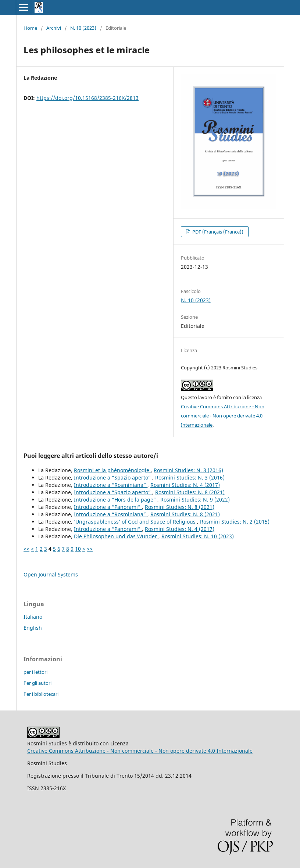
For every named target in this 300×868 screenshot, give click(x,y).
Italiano (33, 617)
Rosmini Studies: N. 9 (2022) (195, 500)
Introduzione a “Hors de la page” (116, 500)
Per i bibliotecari (41, 694)
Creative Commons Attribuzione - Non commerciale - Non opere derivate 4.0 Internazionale (223, 416)
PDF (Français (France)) (217, 232)
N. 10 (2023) (83, 28)
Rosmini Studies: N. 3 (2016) (188, 470)
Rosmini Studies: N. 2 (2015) (235, 522)
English (33, 628)
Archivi (54, 28)
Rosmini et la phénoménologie (112, 470)
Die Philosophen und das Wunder (116, 536)
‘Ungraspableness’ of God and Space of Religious (135, 522)
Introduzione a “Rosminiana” (111, 485)
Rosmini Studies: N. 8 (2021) (190, 492)
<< (26, 549)
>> (90, 549)
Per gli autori (37, 683)
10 (78, 549)
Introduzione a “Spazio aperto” (113, 478)
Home (30, 28)
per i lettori (35, 672)
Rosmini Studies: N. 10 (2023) (198, 536)
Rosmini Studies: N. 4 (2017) (185, 485)
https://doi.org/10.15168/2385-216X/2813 (87, 98)
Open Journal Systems (51, 574)
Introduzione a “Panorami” (108, 507)
